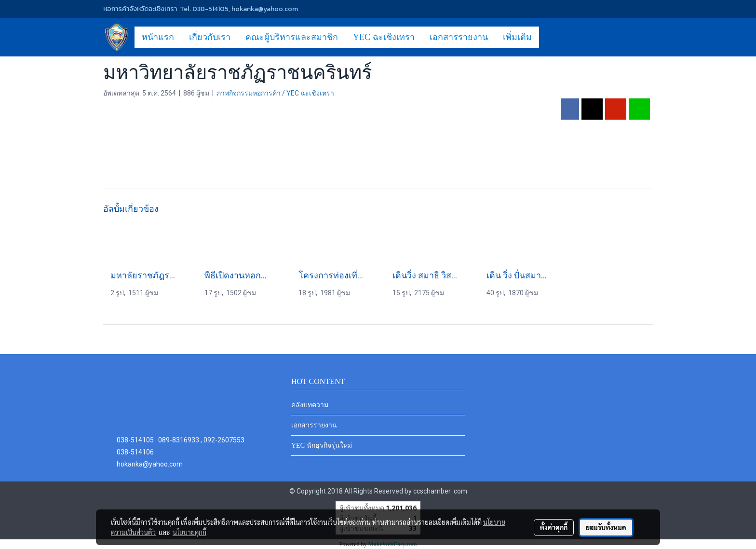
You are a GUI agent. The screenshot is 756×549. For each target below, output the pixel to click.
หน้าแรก (158, 37)
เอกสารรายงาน (459, 37)
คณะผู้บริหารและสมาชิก (292, 37)
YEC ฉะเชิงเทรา (384, 37)
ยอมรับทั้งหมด (606, 527)
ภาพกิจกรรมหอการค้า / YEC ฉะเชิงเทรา (275, 93)
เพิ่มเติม (517, 37)
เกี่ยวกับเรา (210, 37)
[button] (548, 37)
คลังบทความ (310, 405)
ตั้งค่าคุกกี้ (554, 527)
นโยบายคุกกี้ (189, 532)
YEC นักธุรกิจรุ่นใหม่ (322, 446)
